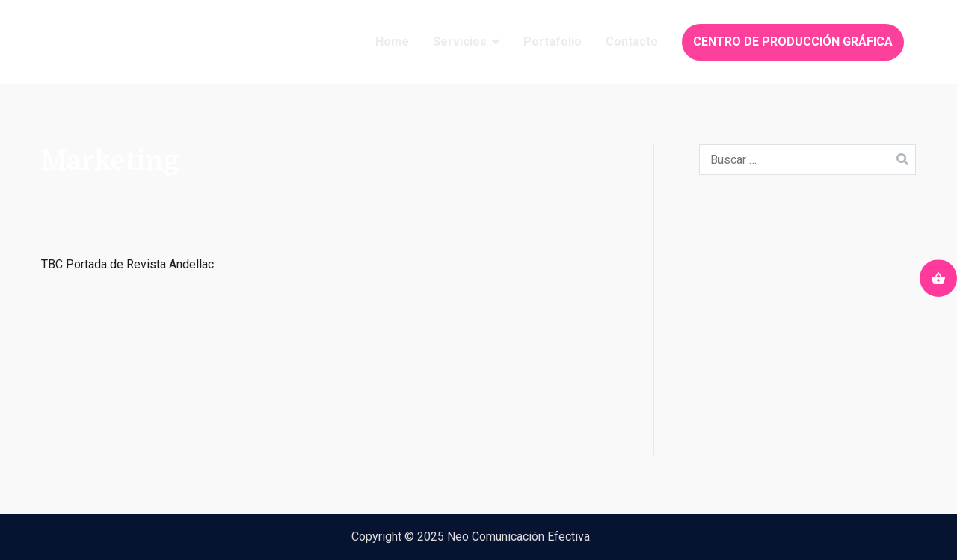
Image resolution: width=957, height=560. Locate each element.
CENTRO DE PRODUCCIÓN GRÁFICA (793, 41)
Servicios (460, 41)
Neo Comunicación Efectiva (518, 536)
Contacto (632, 41)
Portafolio (553, 41)
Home (392, 41)
